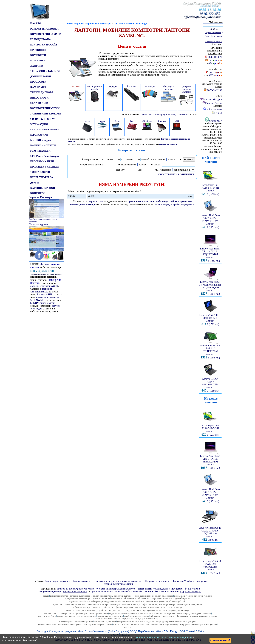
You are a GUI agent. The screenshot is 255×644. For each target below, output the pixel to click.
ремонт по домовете (164, 596)
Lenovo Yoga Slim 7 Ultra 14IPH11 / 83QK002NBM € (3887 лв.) (210, 254)
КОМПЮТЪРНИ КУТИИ (45, 108)
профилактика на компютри (78, 598)
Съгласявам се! (220, 640)
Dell (132, 126)
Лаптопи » (120, 24)
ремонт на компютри (102, 596)
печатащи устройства (97, 610)
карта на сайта (157, 625)
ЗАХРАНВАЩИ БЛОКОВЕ (46, 114)
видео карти (115, 614)
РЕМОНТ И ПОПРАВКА (44, 29)
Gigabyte (147, 125)
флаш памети (102, 614)
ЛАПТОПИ (37, 66)
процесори (63, 614)
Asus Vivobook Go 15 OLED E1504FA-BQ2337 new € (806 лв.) (210, 533)
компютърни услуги (59, 596)
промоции (58, 604)
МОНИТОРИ (38, 61)
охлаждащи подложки (201, 614)
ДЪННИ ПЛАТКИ (41, 77)
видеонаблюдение (182, 598)
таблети (106, 607)
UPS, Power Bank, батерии (45, 156)
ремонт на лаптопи (103, 592)
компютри (115, 604)
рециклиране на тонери (179, 610)
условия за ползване (47, 625)
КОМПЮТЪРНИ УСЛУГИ (46, 34)
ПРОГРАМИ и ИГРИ (42, 161)
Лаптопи (44, 294)
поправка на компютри (80, 596)
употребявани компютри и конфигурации (136, 622)
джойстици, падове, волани (137, 616)
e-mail (217, 113)
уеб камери (155, 616)
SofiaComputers (75, 24)
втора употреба (66, 622)
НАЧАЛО (36, 23)
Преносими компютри (99, 24)
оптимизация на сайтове (134, 601)
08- (215, 61)
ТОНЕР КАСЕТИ (40, 172)
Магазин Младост (211, 100)
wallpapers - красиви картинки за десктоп (198, 625)
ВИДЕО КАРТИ (39, 98)
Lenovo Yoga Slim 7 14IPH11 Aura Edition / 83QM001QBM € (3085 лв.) (210, 287)
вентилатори (183, 614)
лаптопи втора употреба (105, 622)
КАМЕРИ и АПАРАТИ (43, 146)
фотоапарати (183, 616)
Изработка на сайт (149, 631)
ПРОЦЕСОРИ (38, 82)
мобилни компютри (44, 286)
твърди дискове (76, 614)
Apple (102, 124)
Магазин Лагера (212, 103)
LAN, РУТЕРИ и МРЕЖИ (45, 130)
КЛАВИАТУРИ (39, 135)
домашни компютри (131, 604)
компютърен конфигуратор (190, 604)
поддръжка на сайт (113, 601)
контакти (127, 627)
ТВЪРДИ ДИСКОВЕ (42, 92)
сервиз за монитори (142, 596)
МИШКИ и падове (41, 140)
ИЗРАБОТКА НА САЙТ (44, 45)
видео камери (169, 616)
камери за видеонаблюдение (205, 616)
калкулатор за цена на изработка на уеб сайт (166, 601)
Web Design (171, 631)
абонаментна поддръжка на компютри (155, 598)
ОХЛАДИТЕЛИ (39, 103)
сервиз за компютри (101, 598)
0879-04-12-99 (215, 90)
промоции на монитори (98, 604)
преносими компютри (42, 290)
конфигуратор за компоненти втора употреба (176, 622)
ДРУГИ (35, 183)
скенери (80, 610)
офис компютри (150, 604)
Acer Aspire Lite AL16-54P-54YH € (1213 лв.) (210, 189)
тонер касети (114, 610)
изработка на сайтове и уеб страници (86, 601)
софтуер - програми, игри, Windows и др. (140, 619)
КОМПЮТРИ (38, 55)
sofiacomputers (213, 109)
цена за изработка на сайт (129, 592)
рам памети (89, 614)
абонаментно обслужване (123, 598)
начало (46, 596)
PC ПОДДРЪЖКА (41, 39)
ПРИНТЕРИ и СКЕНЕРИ (45, 167)
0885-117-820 (215, 57)
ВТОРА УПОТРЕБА (42, 177)
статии (109, 625)
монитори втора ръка (83, 622)
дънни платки (50, 614)
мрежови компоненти (86, 616)
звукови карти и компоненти (110, 616)
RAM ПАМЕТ (38, 87)
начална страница (121, 625)
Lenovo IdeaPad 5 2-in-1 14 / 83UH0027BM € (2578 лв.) (210, 351)
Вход (207, 36)
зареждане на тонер (132, 610)
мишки (72, 616)
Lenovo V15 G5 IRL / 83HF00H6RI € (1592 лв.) (210, 319)
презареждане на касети (154, 610)
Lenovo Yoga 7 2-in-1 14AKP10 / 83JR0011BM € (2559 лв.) (210, 566)
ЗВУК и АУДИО (39, 124)
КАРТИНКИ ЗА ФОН (43, 188)
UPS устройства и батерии (108, 619)
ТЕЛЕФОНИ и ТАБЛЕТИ (45, 71)
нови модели (42, 303)
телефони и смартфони (122, 607)
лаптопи (97, 607)
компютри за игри (167, 604)
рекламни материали (140, 625)
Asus (117, 126)
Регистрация (216, 36)
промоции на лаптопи (75, 604)
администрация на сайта (69, 631)
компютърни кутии (130, 614)
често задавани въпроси (94, 625)
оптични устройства (47, 616)
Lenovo (162, 126)
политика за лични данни (70, 625)
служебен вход (172, 625)
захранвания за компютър (152, 614)
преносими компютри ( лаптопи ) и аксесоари (165, 114)
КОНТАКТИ (37, 193)
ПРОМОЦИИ (38, 50)
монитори (178, 607)
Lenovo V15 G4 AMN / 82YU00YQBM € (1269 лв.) (210, 384)
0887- (215, 73)
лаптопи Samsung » (137, 24)
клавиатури (63, 616)
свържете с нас (95, 201)
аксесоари (168, 607)
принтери (70, 610)
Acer (87, 126)
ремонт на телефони (203, 596)
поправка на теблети (183, 596)
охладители (170, 614)
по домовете (75, 589)
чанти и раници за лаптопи (147, 607)
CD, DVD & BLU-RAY (43, 119)
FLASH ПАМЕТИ (40, 151)
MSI (177, 125)
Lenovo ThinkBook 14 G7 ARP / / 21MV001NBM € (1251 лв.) (210, 220)
